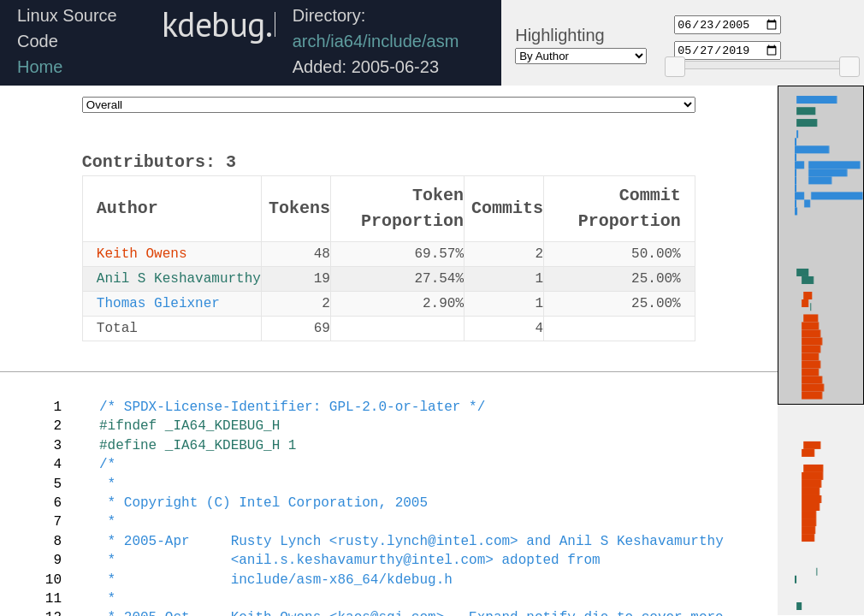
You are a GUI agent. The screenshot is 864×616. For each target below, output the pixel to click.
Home (40, 67)
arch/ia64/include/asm (376, 41)
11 (53, 599)
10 (53, 580)
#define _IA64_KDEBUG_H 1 (198, 446)
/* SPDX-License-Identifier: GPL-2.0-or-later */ (292, 407)
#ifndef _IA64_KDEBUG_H (189, 426)
